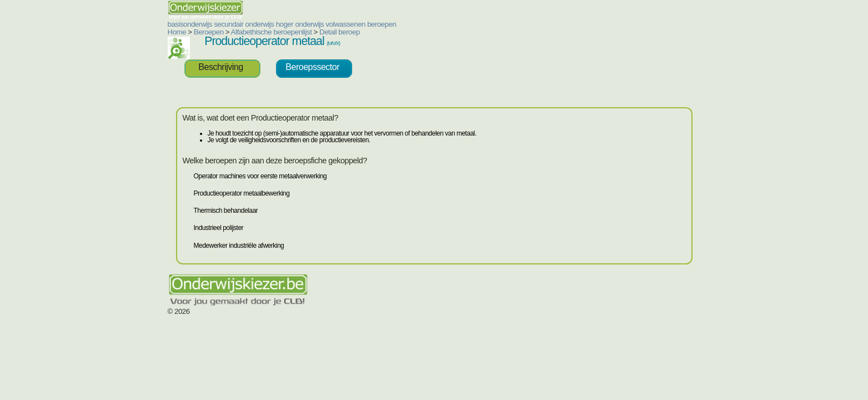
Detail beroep (273, 32)
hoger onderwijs (234, 24)
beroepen (315, 24)
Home (111, 32)
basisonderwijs (123, 24)
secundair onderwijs (177, 24)
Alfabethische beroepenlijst (205, 32)
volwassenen (279, 24)
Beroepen (142, 32)
